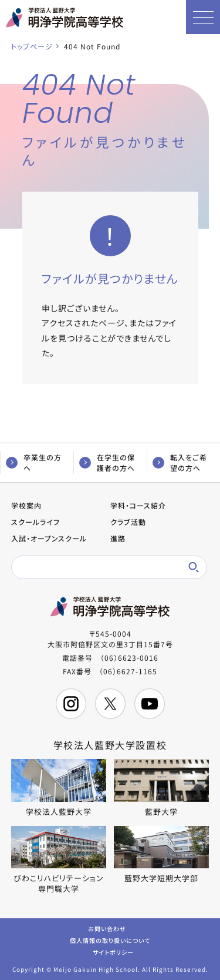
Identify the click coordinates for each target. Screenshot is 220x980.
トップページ (32, 46)
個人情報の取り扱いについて (110, 940)
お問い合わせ (107, 928)
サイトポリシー (113, 951)
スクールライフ (35, 522)
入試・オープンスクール (49, 538)
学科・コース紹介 (138, 505)
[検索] (101, 567)
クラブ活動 (128, 522)
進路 (118, 538)
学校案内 (26, 505)
